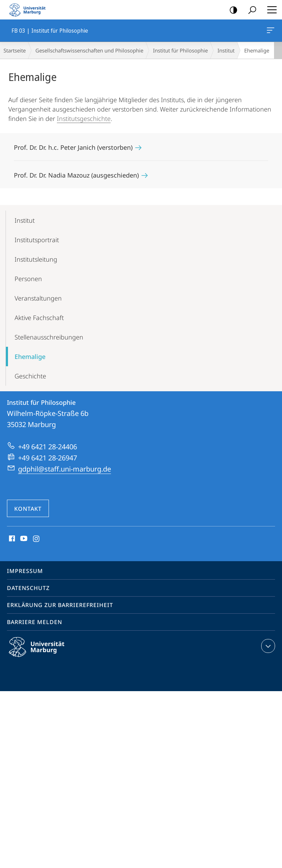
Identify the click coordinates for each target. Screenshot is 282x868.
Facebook (11, 539)
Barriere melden (35, 622)
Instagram (37, 539)
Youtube (23, 539)
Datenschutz (28, 588)
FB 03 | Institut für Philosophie (270, 32)
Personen (28, 279)
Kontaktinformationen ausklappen (267, 646)
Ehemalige (30, 357)
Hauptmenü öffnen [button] (270, 10)
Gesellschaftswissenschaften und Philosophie (89, 50)
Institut (226, 50)
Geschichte (30, 376)
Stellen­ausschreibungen (49, 337)
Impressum (25, 571)
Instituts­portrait (37, 240)
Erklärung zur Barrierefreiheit (60, 605)
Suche (250, 10)
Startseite (15, 50)
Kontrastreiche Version (231, 10)
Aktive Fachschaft (39, 318)
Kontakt (28, 509)
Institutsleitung (36, 259)
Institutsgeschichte (84, 118)
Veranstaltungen (38, 298)
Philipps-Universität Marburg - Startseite (29, 10)
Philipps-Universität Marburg (43, 653)
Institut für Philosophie (180, 50)
